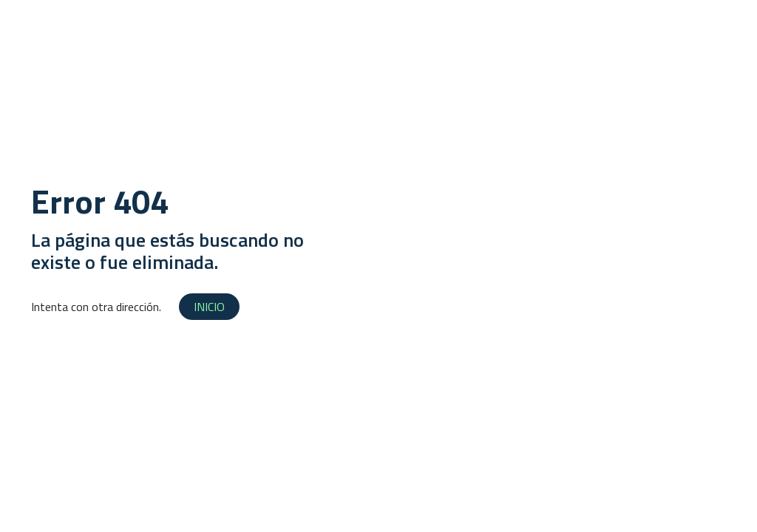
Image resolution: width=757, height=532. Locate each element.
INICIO (209, 307)
